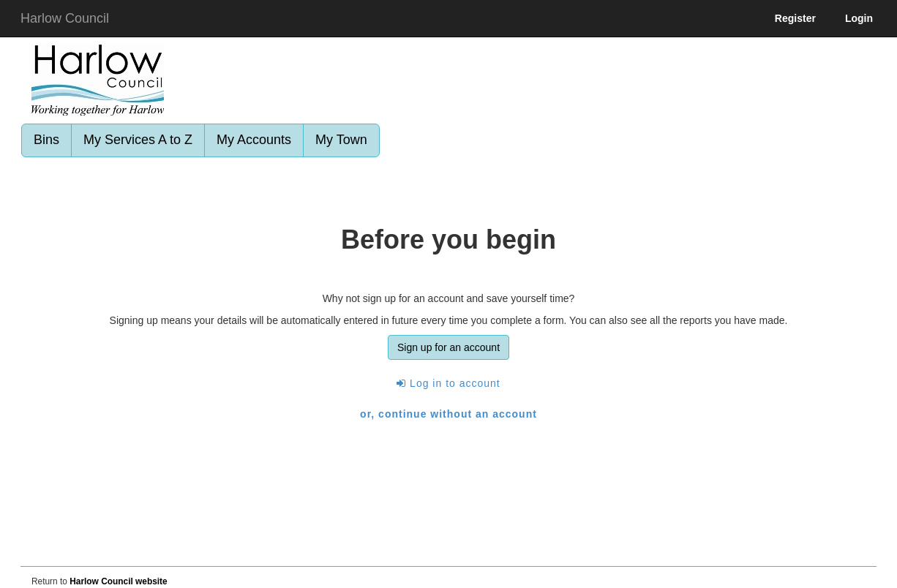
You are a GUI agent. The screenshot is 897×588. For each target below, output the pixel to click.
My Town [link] (341, 140)
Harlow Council (65, 18)
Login (859, 18)
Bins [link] (46, 140)
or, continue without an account (448, 414)
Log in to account (448, 383)
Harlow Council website (118, 581)
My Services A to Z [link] (138, 140)
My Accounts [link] (254, 140)
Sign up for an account (448, 347)
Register (795, 18)
